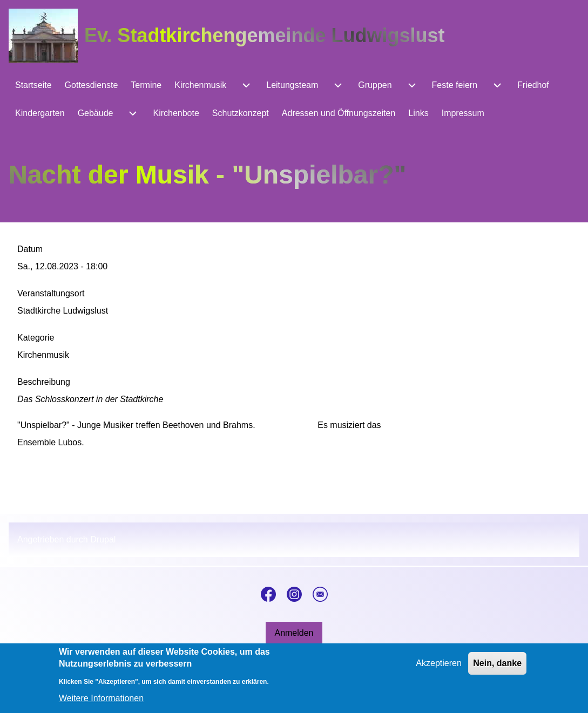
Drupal (103, 539)
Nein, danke (497, 669)
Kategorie (36, 338)
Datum (30, 249)
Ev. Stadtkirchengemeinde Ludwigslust (264, 35)
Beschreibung (44, 382)
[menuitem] (33, 85)
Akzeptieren (439, 669)
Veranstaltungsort (51, 293)
